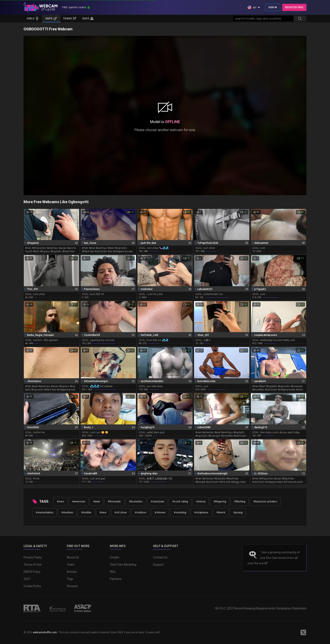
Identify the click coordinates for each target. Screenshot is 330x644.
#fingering (220, 502)
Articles (72, 572)
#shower (160, 513)
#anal (96, 502)
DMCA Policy (32, 572)
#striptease (201, 513)
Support (158, 565)
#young (238, 513)
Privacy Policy (33, 557)
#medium (67, 513)
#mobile (86, 513)
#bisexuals (114, 502)
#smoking (180, 513)
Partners (116, 579)
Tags (70, 579)
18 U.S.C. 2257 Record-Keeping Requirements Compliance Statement (260, 608)
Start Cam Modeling (123, 565)
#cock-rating (180, 502)
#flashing (240, 502)
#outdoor (141, 513)
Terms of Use (33, 565)
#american (79, 502)
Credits (115, 557)
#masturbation (45, 513)
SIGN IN (273, 7)
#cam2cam (158, 502)
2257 (27, 579)
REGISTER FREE (294, 7)
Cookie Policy (32, 586)
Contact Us (160, 557)
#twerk (221, 513)
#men (60, 502)
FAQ (113, 572)
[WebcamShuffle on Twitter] (303, 632)
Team (71, 565)
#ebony (201, 502)
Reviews (72, 586)
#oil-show (121, 513)
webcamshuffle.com (45, 632)
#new (103, 513)
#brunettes (136, 502)
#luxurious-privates (265, 502)
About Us (73, 557)
